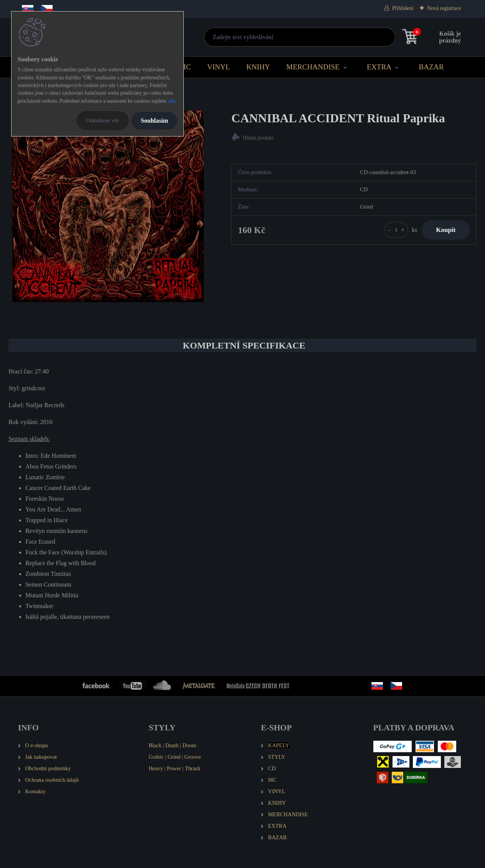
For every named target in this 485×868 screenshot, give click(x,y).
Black (155, 745)
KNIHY (258, 67)
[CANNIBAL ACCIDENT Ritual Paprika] (108, 206)
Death (172, 745)
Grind (174, 757)
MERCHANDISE (313, 67)
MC (185, 67)
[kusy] (393, 230)
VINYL (219, 67)
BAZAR (431, 67)
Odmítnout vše (103, 120)
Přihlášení (403, 8)
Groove (192, 757)
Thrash (193, 768)
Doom (189, 745)
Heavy (156, 768)
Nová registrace (444, 8)
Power (174, 768)
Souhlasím (154, 121)
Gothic (156, 757)
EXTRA (379, 67)
